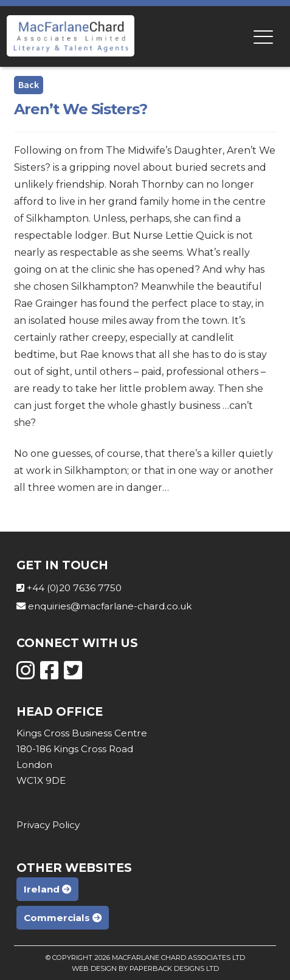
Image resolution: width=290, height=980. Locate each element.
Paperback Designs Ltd (174, 968)
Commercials (63, 918)
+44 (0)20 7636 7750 (74, 588)
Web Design (94, 968)
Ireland (47, 889)
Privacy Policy (48, 825)
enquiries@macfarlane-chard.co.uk (110, 606)
